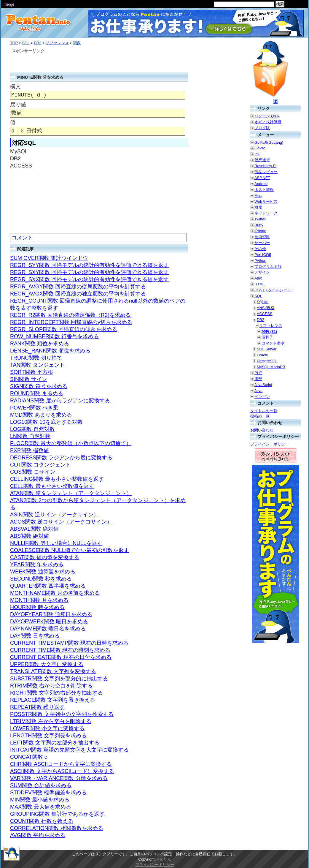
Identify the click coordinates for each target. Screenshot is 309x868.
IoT (257, 154)
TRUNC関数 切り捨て (36, 358)
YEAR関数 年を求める (37, 565)
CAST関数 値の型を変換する (45, 557)
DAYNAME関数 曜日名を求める (48, 629)
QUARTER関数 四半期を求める (48, 586)
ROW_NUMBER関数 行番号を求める (54, 336)
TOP (14, 43)
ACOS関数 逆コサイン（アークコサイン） (61, 522)
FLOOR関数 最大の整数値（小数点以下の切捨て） (71, 443)
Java (258, 391)
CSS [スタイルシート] (273, 290)
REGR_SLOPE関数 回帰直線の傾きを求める (64, 329)
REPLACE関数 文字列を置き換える (53, 700)
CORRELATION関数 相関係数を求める (57, 828)
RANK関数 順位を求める (40, 344)
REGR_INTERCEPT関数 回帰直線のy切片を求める (71, 322)
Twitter (260, 219)
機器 (258, 207)
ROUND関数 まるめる (37, 393)
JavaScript (263, 385)
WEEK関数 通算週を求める (43, 572)
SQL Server (267, 349)
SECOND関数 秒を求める (41, 579)
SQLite (263, 302)
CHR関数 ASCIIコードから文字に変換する (61, 764)
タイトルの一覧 (264, 411)
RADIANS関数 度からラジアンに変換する (60, 401)
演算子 (267, 337)
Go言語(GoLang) (269, 142)
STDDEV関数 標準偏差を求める (48, 793)
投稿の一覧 (260, 416)
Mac (258, 196)
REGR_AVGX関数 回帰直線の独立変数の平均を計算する (78, 294)
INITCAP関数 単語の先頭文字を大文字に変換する (69, 750)
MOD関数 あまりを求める (41, 415)
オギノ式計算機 (268, 122)
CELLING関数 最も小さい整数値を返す (57, 479)
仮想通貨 (262, 160)
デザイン (262, 272)
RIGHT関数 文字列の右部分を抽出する (56, 693)
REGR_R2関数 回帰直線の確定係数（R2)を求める (70, 315)
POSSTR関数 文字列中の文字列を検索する (62, 714)
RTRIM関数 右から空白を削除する (51, 686)
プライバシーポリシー (270, 444)
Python (260, 261)
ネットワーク (266, 213)
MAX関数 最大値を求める (41, 807)
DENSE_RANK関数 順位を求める (50, 351)
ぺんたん (163, 859)
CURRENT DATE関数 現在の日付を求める (61, 657)
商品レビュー (266, 172)
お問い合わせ (262, 430)
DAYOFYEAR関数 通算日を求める (51, 614)
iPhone (260, 231)
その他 (260, 249)
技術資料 (262, 237)
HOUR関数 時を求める (37, 607)
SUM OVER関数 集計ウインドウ (49, 258)
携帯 (258, 379)
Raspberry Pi (265, 166)
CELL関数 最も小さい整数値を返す (52, 486)
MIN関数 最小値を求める (40, 800)
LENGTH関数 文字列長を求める (48, 736)
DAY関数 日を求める (35, 636)
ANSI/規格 (266, 308)
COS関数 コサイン (33, 472)
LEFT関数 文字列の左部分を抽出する (55, 743)
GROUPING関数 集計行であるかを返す (57, 814)
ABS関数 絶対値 (30, 536)
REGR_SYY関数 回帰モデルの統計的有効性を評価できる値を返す (89, 265)
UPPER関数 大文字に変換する (47, 664)
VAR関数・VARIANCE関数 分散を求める (59, 778)
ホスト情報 (264, 190)
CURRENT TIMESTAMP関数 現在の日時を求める (69, 643)
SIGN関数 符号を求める (39, 386)
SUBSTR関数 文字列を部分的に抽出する (59, 679)
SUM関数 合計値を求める (41, 785)
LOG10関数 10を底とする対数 (46, 422)
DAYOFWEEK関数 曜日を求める (49, 622)
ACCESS (265, 314)
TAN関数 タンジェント (37, 365)
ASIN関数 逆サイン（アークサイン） (54, 515)
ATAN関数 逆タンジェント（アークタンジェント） (71, 493)
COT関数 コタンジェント (40, 465)
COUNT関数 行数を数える (42, 821)
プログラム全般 (268, 267)
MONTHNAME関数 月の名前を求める (55, 593)
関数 (77, 43)
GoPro (260, 148)
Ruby (259, 225)
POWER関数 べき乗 (34, 408)
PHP (258, 373)
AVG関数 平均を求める (38, 835)
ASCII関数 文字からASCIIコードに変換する (62, 771)
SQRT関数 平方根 (32, 372)
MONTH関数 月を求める (39, 600)
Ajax (258, 278)
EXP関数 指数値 (30, 450)
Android (261, 184)
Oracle (262, 355)
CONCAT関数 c (29, 757)
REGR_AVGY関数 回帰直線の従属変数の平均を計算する (78, 287)
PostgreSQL (267, 361)
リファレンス (57, 43)
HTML (260, 284)
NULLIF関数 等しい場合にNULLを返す (56, 543)
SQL (26, 43)
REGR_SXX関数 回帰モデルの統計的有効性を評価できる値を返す (89, 279)
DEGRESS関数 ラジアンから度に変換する (61, 458)
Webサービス (266, 201)
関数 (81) (269, 332)
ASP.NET (262, 178)
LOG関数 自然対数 (32, 429)
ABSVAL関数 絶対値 (34, 529)
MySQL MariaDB (271, 367)
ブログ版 (262, 128)
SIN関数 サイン (29, 379)
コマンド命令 (273, 343)
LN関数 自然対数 (30, 436)
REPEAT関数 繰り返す (37, 707)
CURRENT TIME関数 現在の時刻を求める (60, 650)
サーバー (262, 243)
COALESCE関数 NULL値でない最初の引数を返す (70, 550)
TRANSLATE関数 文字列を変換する (53, 671)
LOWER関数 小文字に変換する (47, 728)
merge (9, 4)
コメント (22, 238)
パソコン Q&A (267, 116)
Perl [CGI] (263, 255)
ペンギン (262, 397)
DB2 (38, 43)
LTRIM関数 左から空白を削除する (51, 721)
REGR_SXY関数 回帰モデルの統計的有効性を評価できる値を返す (89, 272)
